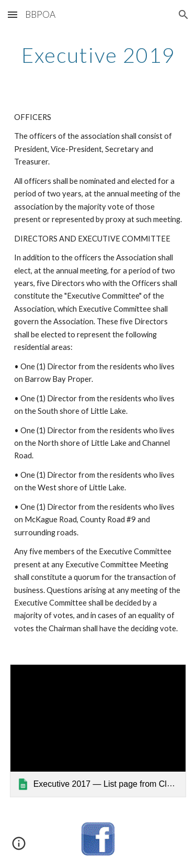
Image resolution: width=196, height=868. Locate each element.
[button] (13, 14)
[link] (98, 730)
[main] (98, 55)
